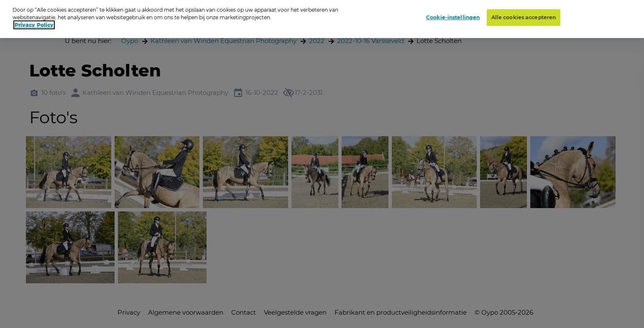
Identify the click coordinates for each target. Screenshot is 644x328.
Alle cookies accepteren (524, 14)
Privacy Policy (34, 22)
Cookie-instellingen (453, 14)
